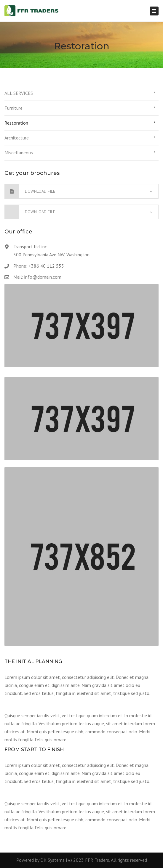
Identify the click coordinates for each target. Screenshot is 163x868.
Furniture (13, 108)
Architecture (17, 138)
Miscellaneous (19, 153)
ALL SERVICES (19, 93)
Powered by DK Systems (40, 860)
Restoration (16, 123)
